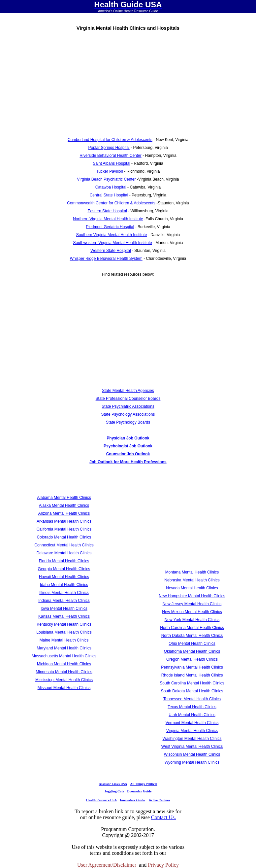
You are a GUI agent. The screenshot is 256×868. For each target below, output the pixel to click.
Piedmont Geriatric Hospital (110, 227)
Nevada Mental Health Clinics (192, 588)
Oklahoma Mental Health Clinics (192, 651)
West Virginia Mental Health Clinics (192, 746)
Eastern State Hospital (107, 211)
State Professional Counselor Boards (128, 399)
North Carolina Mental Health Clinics (192, 628)
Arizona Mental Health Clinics (64, 513)
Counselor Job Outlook (128, 454)
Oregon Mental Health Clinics (192, 659)
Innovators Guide (132, 800)
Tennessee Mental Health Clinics (192, 699)
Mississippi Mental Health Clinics (64, 680)
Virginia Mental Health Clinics (192, 731)
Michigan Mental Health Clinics (64, 664)
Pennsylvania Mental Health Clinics (192, 667)
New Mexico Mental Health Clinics (192, 612)
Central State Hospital (109, 195)
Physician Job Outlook (128, 438)
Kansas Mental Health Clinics (64, 616)
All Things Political (144, 784)
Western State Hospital (111, 251)
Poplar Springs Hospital (109, 148)
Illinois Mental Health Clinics (64, 593)
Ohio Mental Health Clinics (192, 643)
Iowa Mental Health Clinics (64, 608)
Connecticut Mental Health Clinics (64, 545)
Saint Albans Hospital (111, 163)
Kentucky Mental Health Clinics (64, 624)
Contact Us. (164, 817)
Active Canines (159, 800)
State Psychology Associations (128, 414)
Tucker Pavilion (110, 171)
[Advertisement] (128, 82)
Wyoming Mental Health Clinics (192, 762)
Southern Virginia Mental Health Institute (112, 235)
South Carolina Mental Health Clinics (192, 683)
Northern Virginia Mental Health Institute (108, 219)
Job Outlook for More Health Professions (128, 462)
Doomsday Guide (140, 791)
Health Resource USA (101, 800)
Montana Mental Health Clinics (192, 572)
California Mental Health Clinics (64, 529)
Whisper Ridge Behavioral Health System (106, 259)
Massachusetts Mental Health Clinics (64, 656)
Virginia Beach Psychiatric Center (107, 179)
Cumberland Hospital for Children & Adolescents (110, 140)
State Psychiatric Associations (128, 406)
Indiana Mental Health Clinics (64, 601)
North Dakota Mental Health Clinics (192, 636)
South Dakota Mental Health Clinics (192, 691)
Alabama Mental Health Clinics (64, 498)
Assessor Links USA (113, 784)
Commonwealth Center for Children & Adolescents (111, 203)
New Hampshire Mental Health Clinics (192, 596)
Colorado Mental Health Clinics (64, 537)
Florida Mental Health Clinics (64, 561)
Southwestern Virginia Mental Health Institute (112, 243)
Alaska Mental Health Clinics (64, 505)
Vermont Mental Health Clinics (192, 723)
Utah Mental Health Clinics (192, 715)
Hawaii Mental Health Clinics (64, 577)
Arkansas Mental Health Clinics (64, 521)
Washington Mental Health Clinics (192, 739)
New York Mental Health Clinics (192, 620)
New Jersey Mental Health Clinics (192, 604)
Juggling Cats (114, 791)
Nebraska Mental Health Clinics (192, 580)
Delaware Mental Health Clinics (64, 553)
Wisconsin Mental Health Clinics (192, 754)
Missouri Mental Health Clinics (64, 688)
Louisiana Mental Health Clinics (64, 632)
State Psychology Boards (128, 422)
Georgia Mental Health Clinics (64, 569)
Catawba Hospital (111, 187)
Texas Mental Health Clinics (192, 707)
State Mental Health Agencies (128, 391)
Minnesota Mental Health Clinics (64, 672)
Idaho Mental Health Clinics (64, 585)
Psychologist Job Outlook (128, 446)
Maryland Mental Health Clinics (64, 648)
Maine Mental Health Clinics (64, 640)
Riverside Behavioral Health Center (110, 156)
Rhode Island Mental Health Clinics (192, 675)
